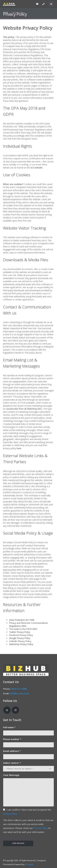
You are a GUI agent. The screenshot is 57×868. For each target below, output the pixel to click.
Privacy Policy (41, 828)
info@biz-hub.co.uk (19, 693)
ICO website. (37, 168)
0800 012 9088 (19, 689)
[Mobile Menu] (51, 4)
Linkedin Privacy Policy (20, 641)
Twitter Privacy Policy (20, 632)
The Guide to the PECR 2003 (23, 629)
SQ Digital (29, 864)
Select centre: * (12, 763)
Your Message (11, 775)
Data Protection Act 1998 (22, 620)
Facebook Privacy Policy (21, 635)
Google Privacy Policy (20, 638)
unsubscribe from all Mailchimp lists (24, 409)
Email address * (12, 751)
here (19, 448)
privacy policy (10, 814)
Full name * (9, 727)
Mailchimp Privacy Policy (21, 644)
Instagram (16, 710)
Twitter (7, 710)
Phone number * (12, 739)
